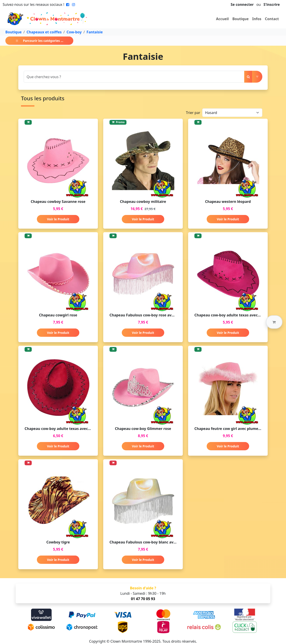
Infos (257, 19)
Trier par (193, 113)
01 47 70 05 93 (143, 599)
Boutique (241, 19)
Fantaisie (95, 32)
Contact (272, 19)
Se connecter (242, 4)
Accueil (222, 19)
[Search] (134, 77)
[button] (274, 322)
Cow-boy (74, 32)
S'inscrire (272, 4)
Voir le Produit (58, 219)
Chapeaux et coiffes (44, 32)
